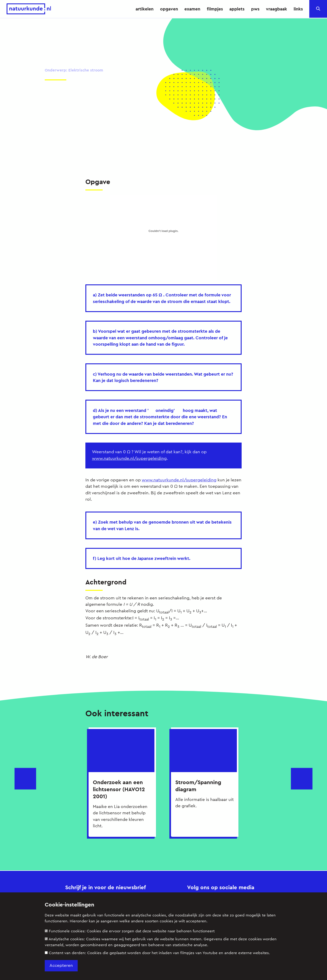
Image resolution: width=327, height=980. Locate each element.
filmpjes (215, 9)
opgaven (169, 9)
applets (237, 9)
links (298, 9)
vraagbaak (276, 9)
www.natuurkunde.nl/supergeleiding (129, 458)
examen (192, 9)
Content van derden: (157, 953)
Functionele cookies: (130, 931)
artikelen (145, 9)
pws (255, 9)
